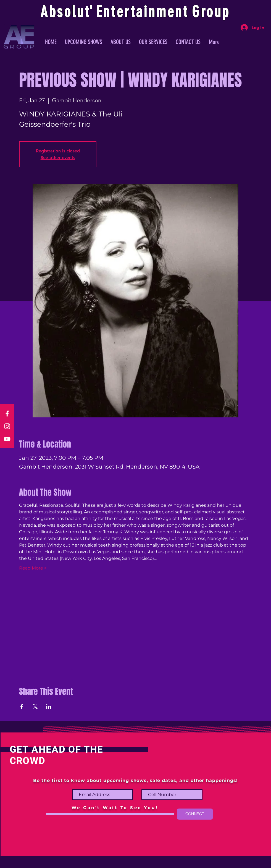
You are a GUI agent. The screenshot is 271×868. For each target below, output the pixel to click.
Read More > (33, 568)
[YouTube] (7, 439)
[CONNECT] (195, 814)
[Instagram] (7, 426)
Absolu (63, 12)
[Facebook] (7, 414)
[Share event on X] (35, 706)
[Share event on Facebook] (22, 706)
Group (211, 12)
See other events (58, 158)
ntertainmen (143, 12)
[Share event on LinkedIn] (49, 706)
